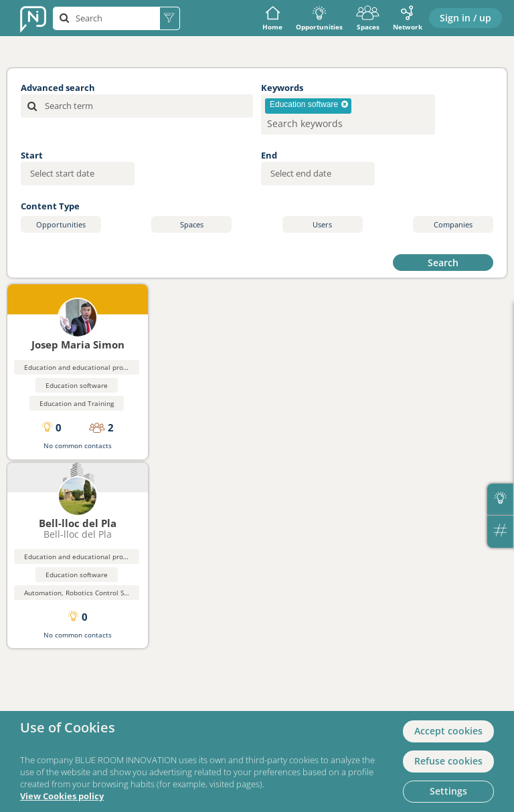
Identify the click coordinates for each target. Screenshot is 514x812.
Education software (77, 385)
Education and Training (77, 403)
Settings (448, 791)
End (269, 155)
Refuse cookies (448, 761)
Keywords (282, 88)
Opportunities (319, 18)
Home (272, 18)
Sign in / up (465, 18)
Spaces (368, 18)
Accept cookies (448, 731)
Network (408, 18)
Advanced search (58, 88)
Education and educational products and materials (106, 367)
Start (32, 155)
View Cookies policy (62, 796)
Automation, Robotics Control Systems (85, 593)
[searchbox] (326, 123)
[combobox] (348, 114)
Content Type (50, 206)
